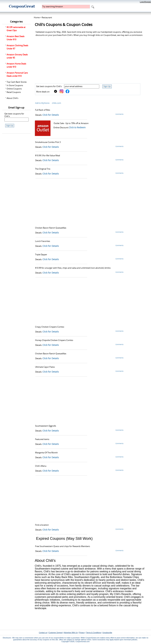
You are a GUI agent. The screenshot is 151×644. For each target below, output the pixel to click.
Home (37, 17)
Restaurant (47, 17)
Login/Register (145, 2)
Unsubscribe (107, 633)
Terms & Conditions (94, 633)
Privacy (82, 633)
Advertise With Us (71, 633)
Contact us (43, 633)
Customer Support (56, 633)
